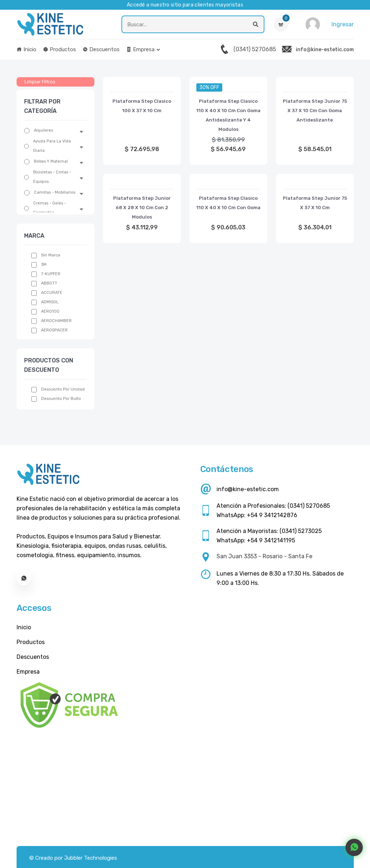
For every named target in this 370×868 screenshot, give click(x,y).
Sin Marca (51, 255)
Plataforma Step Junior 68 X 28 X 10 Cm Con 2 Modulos (142, 208)
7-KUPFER (51, 274)
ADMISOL (50, 302)
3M (44, 265)
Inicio (26, 49)
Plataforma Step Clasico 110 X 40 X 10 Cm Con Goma (228, 203)
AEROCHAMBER (56, 321)
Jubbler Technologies (91, 858)
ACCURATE (52, 293)
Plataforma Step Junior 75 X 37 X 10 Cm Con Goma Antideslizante (315, 111)
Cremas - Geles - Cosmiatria (50, 208)
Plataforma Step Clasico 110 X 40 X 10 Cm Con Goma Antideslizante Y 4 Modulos (228, 115)
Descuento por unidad (63, 389)
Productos (59, 49)
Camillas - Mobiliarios (55, 192)
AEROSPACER (54, 330)
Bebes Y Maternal (51, 161)
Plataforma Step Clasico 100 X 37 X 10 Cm (142, 106)
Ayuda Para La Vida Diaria (52, 146)
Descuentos (101, 49)
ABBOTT (49, 283)
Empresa (140, 49)
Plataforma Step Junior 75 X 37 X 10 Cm (315, 203)
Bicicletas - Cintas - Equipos (52, 177)
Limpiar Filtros (40, 82)
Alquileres (43, 130)
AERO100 (50, 311)
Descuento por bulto (61, 399)
